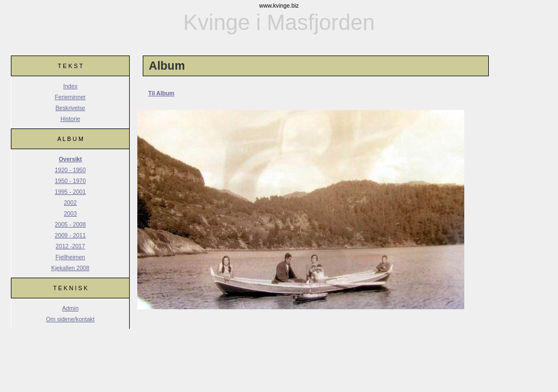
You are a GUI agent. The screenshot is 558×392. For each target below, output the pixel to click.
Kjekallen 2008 (70, 268)
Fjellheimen (71, 257)
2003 (70, 213)
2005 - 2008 (71, 224)
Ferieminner (71, 97)
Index (70, 86)
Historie (70, 119)
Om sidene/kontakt (71, 319)
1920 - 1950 (71, 170)
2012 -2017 (70, 246)
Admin (70, 308)
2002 (70, 203)
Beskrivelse (70, 108)
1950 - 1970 (71, 181)
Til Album (161, 93)
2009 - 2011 (71, 235)
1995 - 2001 (71, 192)
